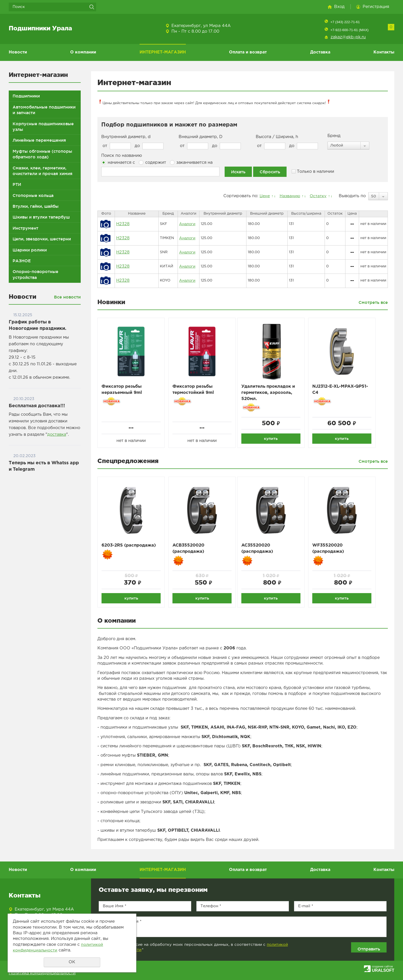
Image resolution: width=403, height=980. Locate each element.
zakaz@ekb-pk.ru (348, 37)
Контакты (384, 52)
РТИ (17, 184)
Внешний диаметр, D (201, 137)
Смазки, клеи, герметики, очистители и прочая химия (43, 171)
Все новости (67, 297)
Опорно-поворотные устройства (35, 274)
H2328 (123, 224)
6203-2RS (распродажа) (131, 547)
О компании (83, 52)
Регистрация (376, 7)
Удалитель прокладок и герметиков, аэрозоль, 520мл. (272, 393)
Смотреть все (373, 302)
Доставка (320, 52)
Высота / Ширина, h (277, 137)
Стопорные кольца (33, 195)
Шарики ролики (30, 250)
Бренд (334, 136)
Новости (18, 52)
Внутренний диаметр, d (126, 137)
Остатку (317, 196)
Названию (288, 196)
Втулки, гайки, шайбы (36, 206)
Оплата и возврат (248, 52)
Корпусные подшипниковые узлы (43, 126)
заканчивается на (191, 162)
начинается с (118, 162)
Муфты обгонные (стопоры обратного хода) (42, 154)
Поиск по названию (122, 156)
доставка (57, 435)
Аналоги (187, 224)
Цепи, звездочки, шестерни (42, 239)
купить (273, 439)
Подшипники (26, 96)
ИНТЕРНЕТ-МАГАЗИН (163, 52)
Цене (263, 196)
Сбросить (270, 172)
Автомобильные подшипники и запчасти (44, 110)
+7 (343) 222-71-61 (345, 22)
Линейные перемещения (39, 140)
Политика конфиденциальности (42, 973)
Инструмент (25, 228)
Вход (339, 7)
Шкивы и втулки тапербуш (41, 217)
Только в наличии (313, 172)
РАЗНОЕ (22, 261)
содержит (152, 162)
